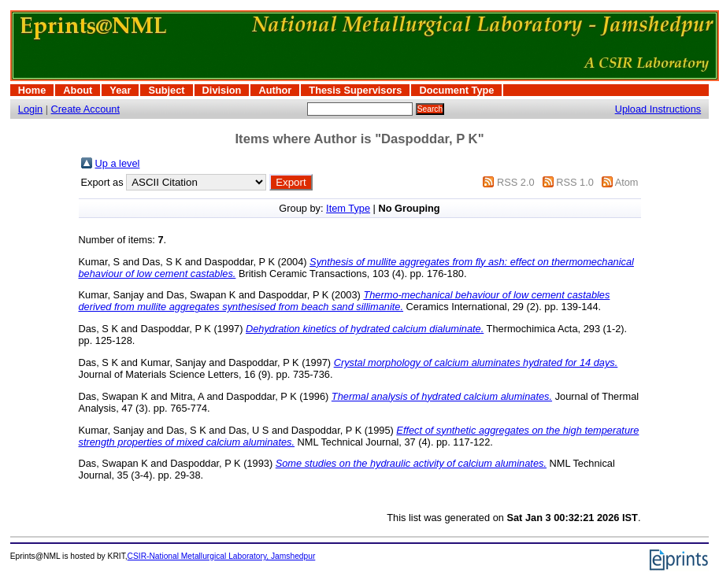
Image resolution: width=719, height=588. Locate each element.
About (78, 90)
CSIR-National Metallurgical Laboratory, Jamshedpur (222, 556)
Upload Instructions (658, 109)
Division (222, 90)
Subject (166, 90)
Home (32, 90)
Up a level (118, 163)
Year (120, 90)
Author (275, 90)
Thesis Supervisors (355, 90)
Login (30, 109)
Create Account (86, 109)
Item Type (348, 208)
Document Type (456, 90)
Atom (627, 182)
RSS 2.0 (516, 182)
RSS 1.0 (575, 182)
